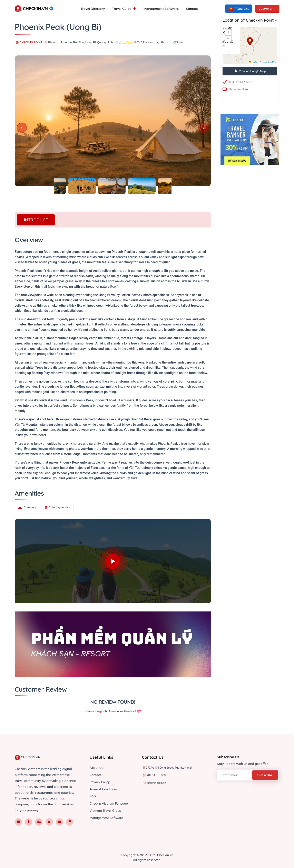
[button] (250, 41)
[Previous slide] (22, 128)
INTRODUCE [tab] (36, 220)
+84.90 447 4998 (241, 82)
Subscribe (266, 775)
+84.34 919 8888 (157, 775)
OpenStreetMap (269, 62)
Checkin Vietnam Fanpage (110, 802)
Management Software (161, 9)
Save (178, 42)
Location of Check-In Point (248, 20)
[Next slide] (204, 128)
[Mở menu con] (135, 9)
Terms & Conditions (104, 788)
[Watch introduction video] (113, 561)
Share (162, 42)
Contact (192, 9)
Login (99, 711)
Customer (266, 9)
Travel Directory (93, 9)
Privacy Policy (100, 781)
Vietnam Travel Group (106, 809)
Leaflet (254, 62)
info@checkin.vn (156, 782)
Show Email (238, 89)
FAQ (93, 795)
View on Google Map (250, 71)
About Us (97, 767)
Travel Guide (122, 9)
